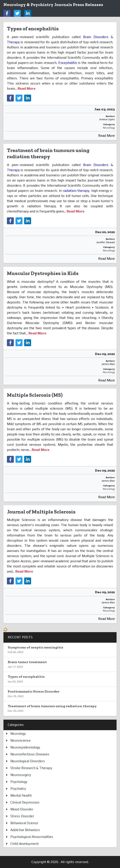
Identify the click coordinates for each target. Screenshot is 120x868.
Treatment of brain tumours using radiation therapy (48, 153)
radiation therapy (76, 191)
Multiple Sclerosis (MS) (35, 395)
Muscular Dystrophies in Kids (43, 273)
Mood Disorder (22, 809)
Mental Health (21, 795)
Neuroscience (21, 740)
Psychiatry (18, 789)
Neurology (109, 128)
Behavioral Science (24, 823)
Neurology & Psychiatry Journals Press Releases (53, 5)
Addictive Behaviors (25, 830)
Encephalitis (68, 63)
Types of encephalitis (33, 28)
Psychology (19, 782)
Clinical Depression (25, 802)
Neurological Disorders (28, 761)
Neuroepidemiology (25, 747)
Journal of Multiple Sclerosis (41, 512)
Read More (107, 136)
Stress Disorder (22, 816)
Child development (24, 844)
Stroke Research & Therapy (31, 768)
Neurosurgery (21, 775)
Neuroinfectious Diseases (30, 754)
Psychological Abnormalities (32, 837)
